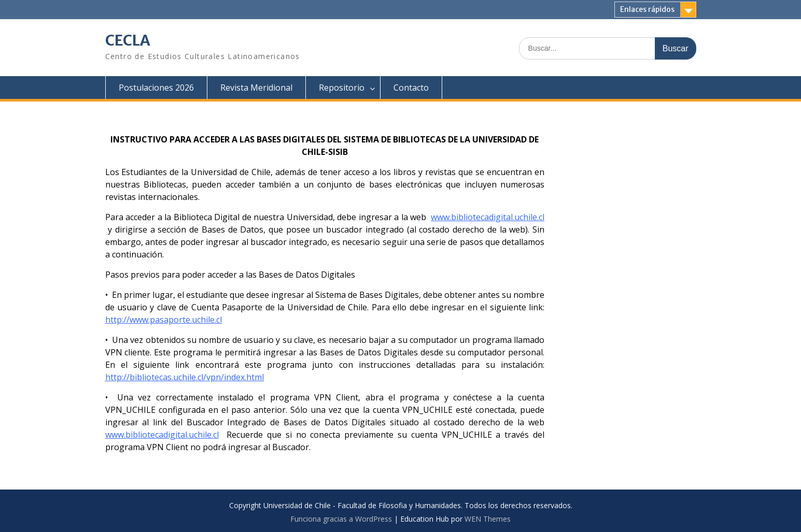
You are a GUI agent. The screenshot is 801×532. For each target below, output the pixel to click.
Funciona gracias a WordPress (341, 519)
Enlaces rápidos (647, 9)
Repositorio (342, 88)
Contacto (411, 88)
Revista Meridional (256, 88)
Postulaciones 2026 (156, 88)
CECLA (128, 40)
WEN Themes (488, 519)
